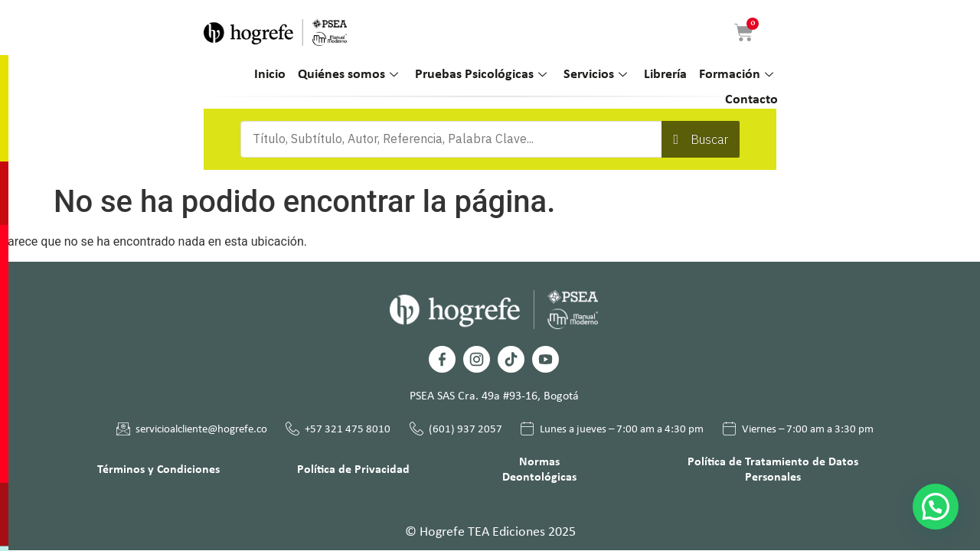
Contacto (751, 100)
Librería (665, 75)
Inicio (270, 75)
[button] (936, 507)
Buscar (709, 139)
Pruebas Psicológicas (481, 75)
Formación (736, 75)
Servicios (595, 75)
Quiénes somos (348, 75)
